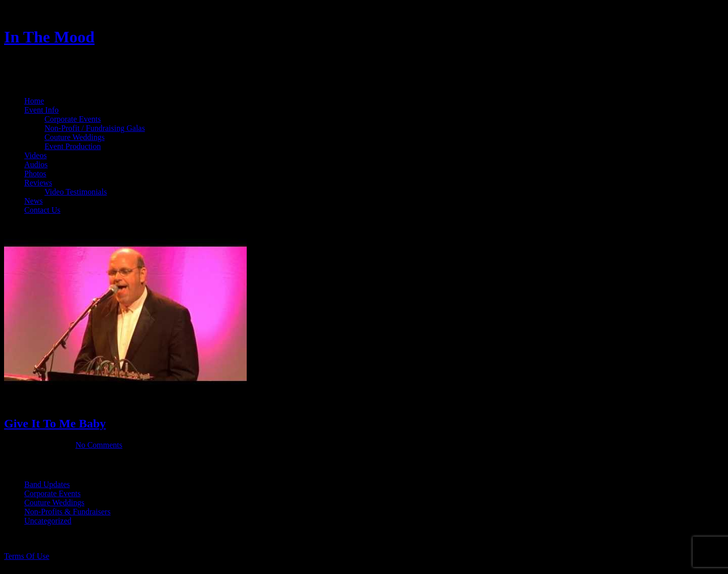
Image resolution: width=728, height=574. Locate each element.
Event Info (41, 110)
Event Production (73, 146)
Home (34, 101)
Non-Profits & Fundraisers (67, 512)
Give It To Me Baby (55, 423)
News (33, 201)
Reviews (38, 183)
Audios (36, 164)
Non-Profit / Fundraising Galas (95, 128)
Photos (35, 174)
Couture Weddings (75, 137)
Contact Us (42, 210)
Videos (35, 155)
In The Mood (49, 37)
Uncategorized (48, 521)
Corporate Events (73, 119)
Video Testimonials (76, 192)
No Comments (99, 445)
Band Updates (47, 484)
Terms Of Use (27, 556)
